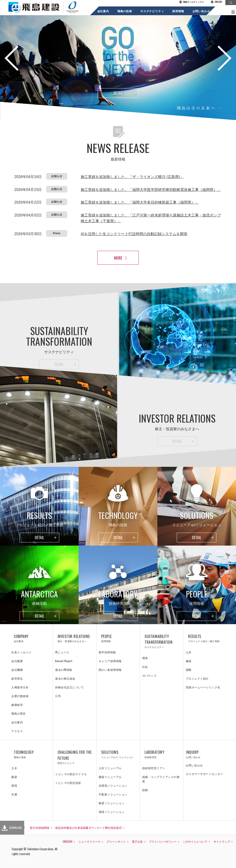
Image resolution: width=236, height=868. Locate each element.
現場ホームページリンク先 (203, 687)
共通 (14, 794)
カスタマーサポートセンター (205, 774)
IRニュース (62, 652)
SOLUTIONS (118, 754)
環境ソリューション (112, 812)
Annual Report (64, 661)
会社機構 (17, 670)
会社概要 (17, 661)
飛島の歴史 (19, 713)
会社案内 (103, 11)
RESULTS (205, 638)
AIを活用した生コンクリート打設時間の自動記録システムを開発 (134, 234)
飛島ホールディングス (192, 2)
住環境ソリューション (113, 785)
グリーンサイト (116, 841)
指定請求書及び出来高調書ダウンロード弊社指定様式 (88, 828)
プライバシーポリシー (163, 841)
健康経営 (17, 705)
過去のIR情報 (64, 670)
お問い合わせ (201, 11)
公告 (58, 696)
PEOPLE (118, 638)
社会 (145, 667)
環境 (145, 658)
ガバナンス (149, 675)
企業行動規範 (20, 696)
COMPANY (31, 638)
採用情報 (178, 11)
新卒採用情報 (107, 652)
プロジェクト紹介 (197, 678)
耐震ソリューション (112, 803)
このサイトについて (195, 841)
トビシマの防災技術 (68, 783)
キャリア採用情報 (110, 661)
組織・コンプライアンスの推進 (161, 779)
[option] (118, 67)
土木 (189, 652)
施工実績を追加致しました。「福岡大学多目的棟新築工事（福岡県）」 (140, 202)
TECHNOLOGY (31, 754)
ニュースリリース (89, 841)
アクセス (17, 731)
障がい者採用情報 (110, 670)
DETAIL (118, 93)
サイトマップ (222, 841)
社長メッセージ (21, 652)
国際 (189, 670)
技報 (145, 790)
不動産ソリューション (113, 794)
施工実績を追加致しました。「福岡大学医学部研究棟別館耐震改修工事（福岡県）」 (151, 190)
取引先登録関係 (40, 828)
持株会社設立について (69, 687)
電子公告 (137, 841)
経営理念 (17, 678)
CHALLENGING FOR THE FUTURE (75, 757)
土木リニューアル (110, 768)
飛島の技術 (124, 11)
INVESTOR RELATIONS (75, 638)
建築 (189, 661)
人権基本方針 (20, 687)
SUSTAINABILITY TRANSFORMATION (162, 641)
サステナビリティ (152, 11)
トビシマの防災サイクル (71, 774)
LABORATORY (162, 754)
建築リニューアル (110, 777)
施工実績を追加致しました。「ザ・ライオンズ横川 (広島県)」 (132, 177)
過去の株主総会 (65, 678)
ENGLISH (216, 2)
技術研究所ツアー (154, 768)
